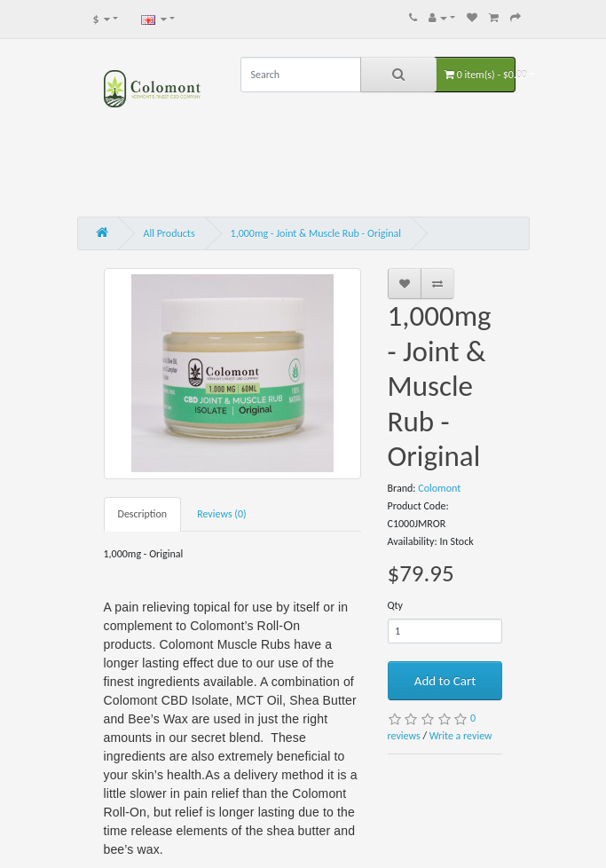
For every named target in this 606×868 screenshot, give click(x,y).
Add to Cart (445, 681)
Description (143, 514)
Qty (396, 605)
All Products (169, 233)
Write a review (461, 736)
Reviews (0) (222, 514)
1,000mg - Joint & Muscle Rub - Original (316, 233)
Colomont (439, 488)
